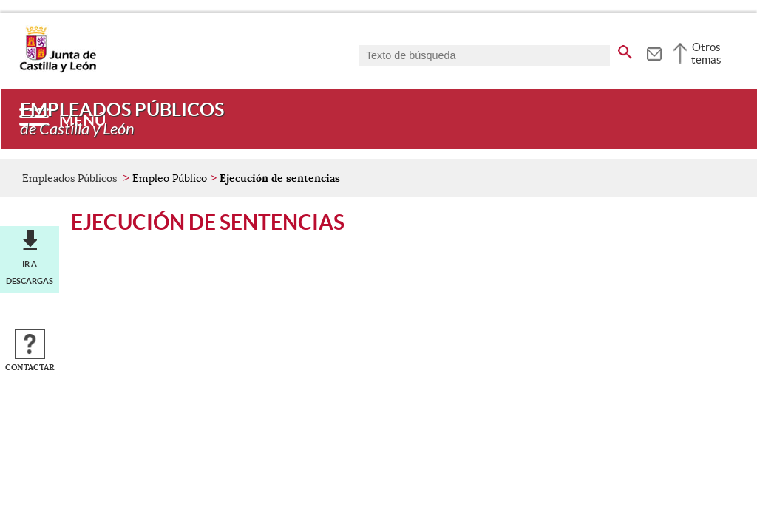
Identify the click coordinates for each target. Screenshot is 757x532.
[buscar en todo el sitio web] (625, 50)
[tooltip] (654, 52)
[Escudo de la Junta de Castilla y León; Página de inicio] (58, 69)
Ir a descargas (30, 272)
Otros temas (706, 53)
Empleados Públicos (69, 178)
